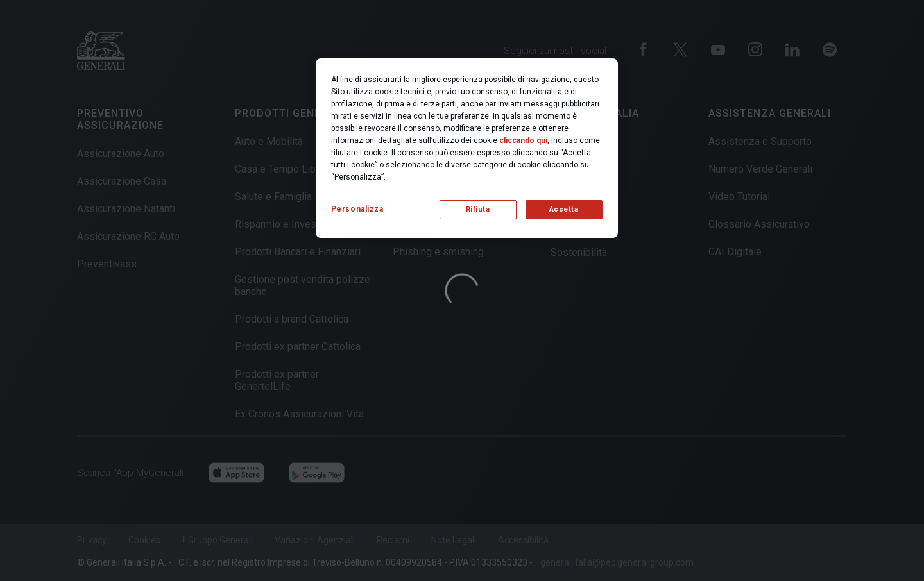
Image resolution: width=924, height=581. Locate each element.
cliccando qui (523, 140)
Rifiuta (478, 209)
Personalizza (357, 209)
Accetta (564, 209)
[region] (467, 148)
